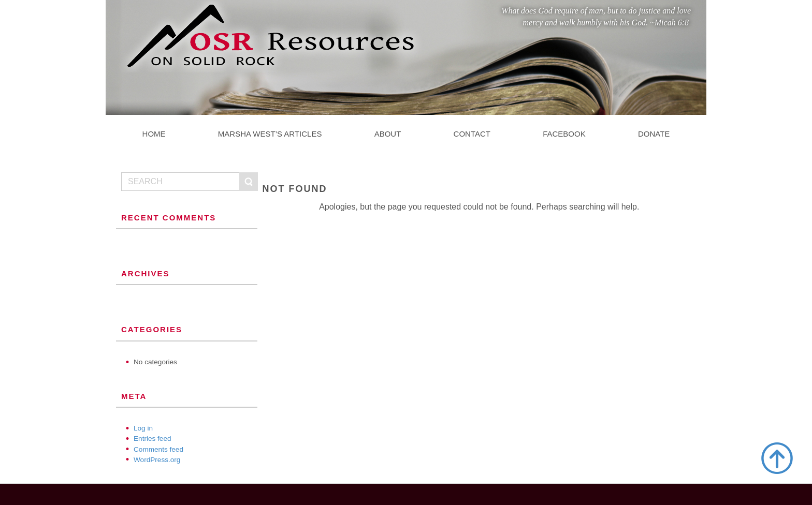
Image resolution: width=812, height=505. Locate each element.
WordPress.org (157, 460)
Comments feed (158, 449)
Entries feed (153, 439)
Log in (143, 428)
